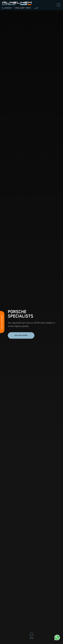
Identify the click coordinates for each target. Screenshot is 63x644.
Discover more (21, 336)
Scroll (32, 636)
